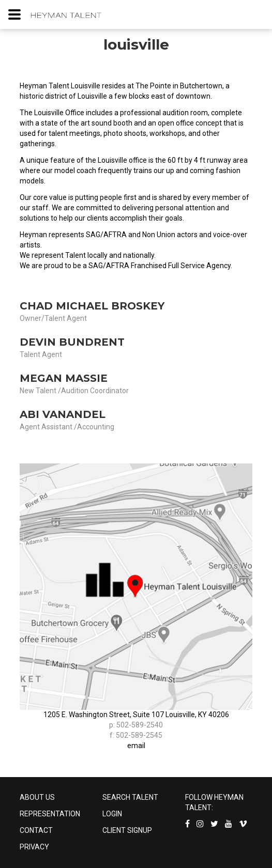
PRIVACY (34, 847)
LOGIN (112, 814)
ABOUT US (37, 797)
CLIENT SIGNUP (127, 830)
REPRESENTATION (50, 814)
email (136, 746)
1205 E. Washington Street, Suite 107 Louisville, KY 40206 (136, 715)
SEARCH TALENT (130, 797)
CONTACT (36, 830)
